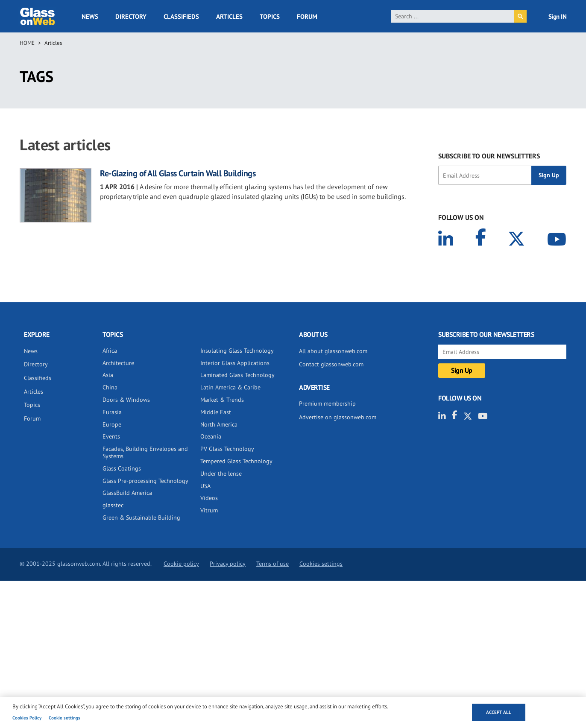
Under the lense (221, 474)
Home (27, 43)
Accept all (499, 712)
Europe (112, 424)
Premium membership (327, 403)
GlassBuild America (127, 493)
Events (111, 436)
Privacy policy (228, 564)
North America (219, 424)
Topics (270, 16)
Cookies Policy (27, 718)
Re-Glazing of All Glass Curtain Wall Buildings (178, 173)
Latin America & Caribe (230, 387)
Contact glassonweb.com (331, 364)
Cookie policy (181, 564)
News (90, 16)
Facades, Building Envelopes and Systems (145, 452)
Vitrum (209, 510)
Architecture (118, 363)
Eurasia (112, 412)
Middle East (216, 412)
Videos (209, 498)
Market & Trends (222, 400)
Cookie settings (64, 718)
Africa (110, 351)
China (110, 387)
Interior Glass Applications (235, 363)
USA (205, 486)
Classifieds (181, 16)
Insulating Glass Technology (237, 351)
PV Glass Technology (227, 449)
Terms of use (272, 564)
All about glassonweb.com (333, 351)
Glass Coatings (122, 468)
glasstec (113, 505)
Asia (108, 375)
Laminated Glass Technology (237, 375)
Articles (229, 16)
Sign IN (558, 16)
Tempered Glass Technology (236, 461)
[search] (453, 16)
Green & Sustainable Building (141, 517)
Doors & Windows (126, 400)
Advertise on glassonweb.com (338, 417)
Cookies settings (321, 564)
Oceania (211, 436)
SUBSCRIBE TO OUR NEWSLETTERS (489, 156)
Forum (307, 16)
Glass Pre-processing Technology (145, 481)
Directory (131, 16)
